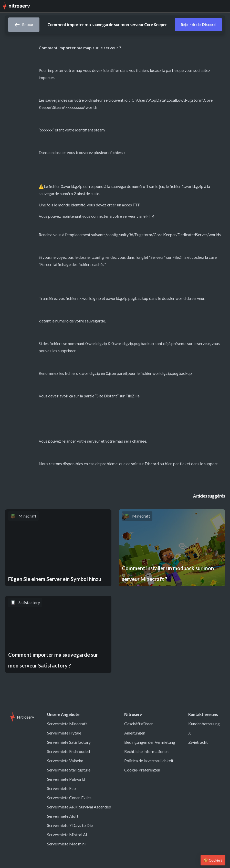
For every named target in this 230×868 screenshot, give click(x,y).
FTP (137, 205)
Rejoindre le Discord (198, 25)
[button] (222, 6)
